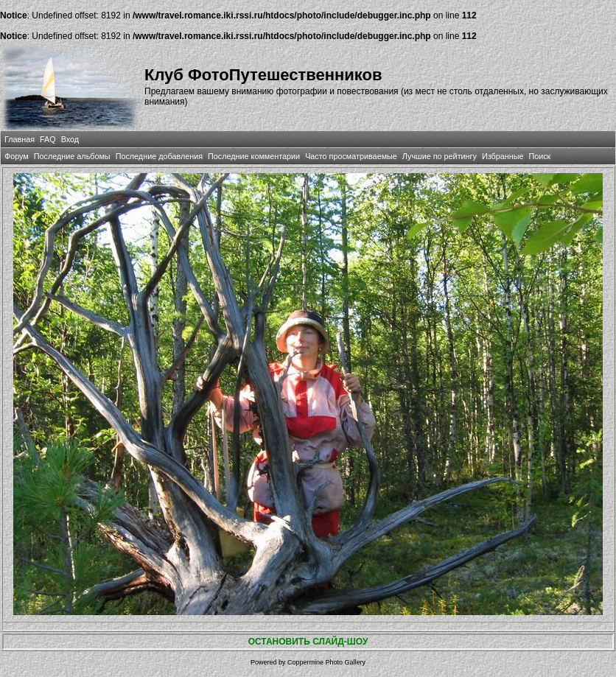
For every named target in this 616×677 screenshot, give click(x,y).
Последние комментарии (254, 156)
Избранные (503, 156)
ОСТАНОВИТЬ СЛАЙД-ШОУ (308, 642)
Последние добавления (159, 156)
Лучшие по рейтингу (440, 156)
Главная (20, 139)
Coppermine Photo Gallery (326, 662)
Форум (17, 156)
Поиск (539, 156)
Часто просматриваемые (351, 156)
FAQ (48, 139)
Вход (70, 139)
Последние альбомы (72, 156)
